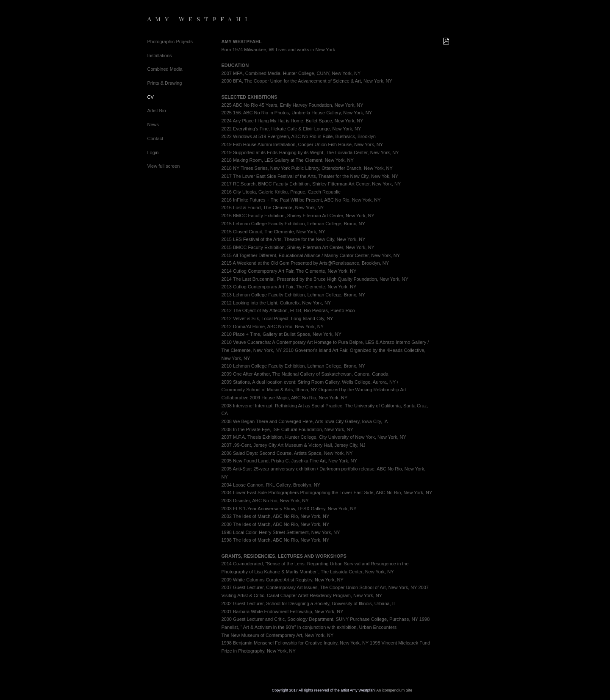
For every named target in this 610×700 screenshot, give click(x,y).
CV (151, 97)
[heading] (169, 19)
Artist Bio (157, 111)
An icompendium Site (394, 690)
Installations (160, 55)
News (153, 125)
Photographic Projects (170, 42)
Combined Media (165, 69)
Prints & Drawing (165, 83)
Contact (155, 138)
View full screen (164, 166)
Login (153, 152)
